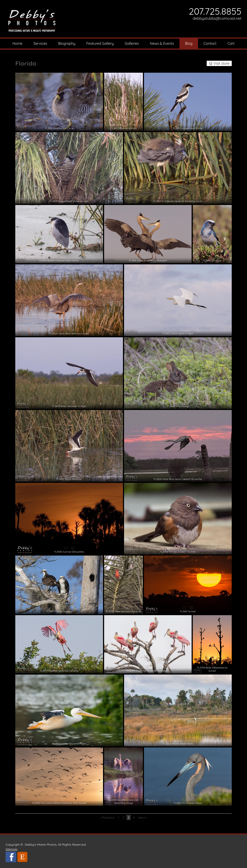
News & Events (162, 43)
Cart (231, 43)
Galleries (132, 43)
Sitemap (11, 849)
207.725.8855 (215, 11)
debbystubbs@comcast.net (217, 18)
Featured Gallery (100, 43)
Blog (189, 43)
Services (40, 43)
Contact (210, 43)
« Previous (107, 817)
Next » (142, 817)
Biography (67, 43)
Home (17, 43)
